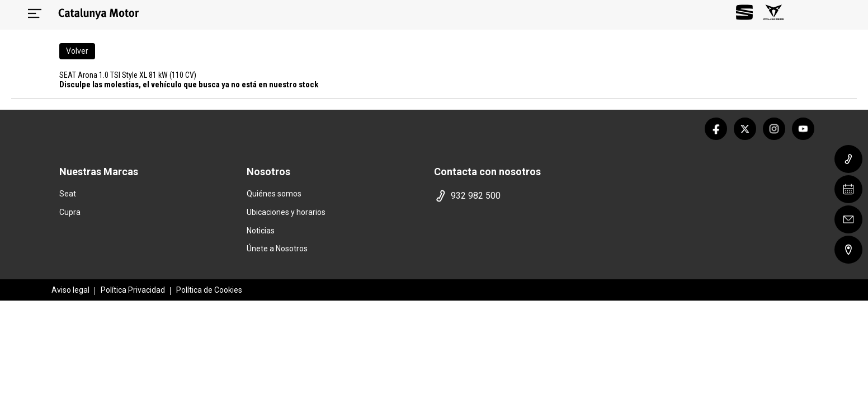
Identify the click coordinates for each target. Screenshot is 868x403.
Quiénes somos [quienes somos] (274, 194)
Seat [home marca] (68, 194)
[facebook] (716, 129)
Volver (77, 51)
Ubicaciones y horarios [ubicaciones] (286, 212)
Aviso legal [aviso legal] (70, 290)
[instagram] (774, 129)
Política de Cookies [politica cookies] (209, 290)
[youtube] (803, 129)
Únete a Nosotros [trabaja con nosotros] (277, 249)
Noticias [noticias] (261, 231)
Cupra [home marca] (70, 212)
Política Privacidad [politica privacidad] (133, 290)
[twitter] (745, 129)
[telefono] (524, 196)
